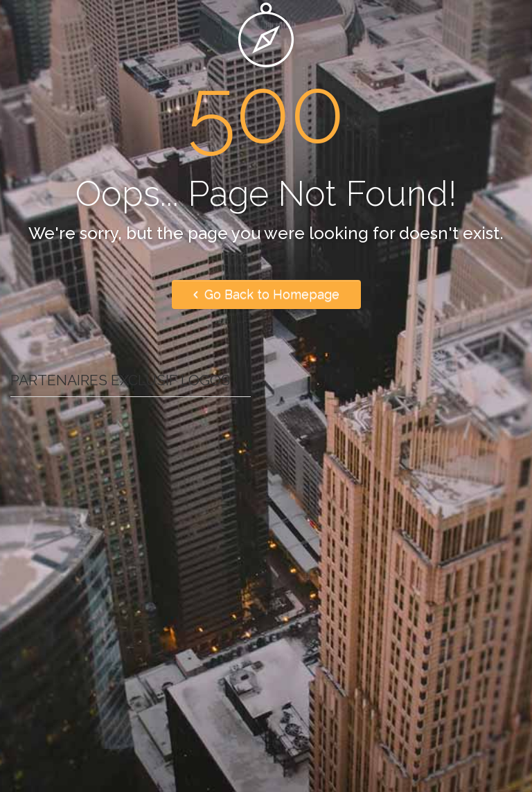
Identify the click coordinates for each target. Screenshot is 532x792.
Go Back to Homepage (266, 294)
